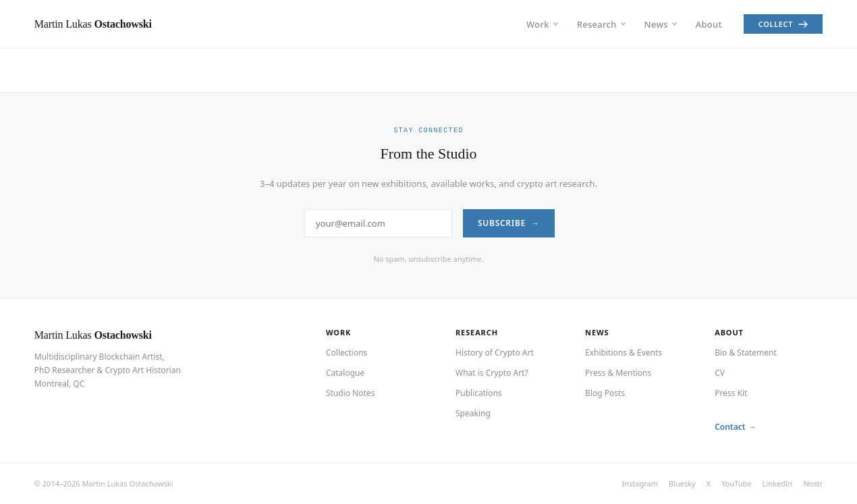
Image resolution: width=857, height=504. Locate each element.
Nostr (813, 483)
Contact (730, 427)
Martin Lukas (93, 335)
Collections (347, 353)
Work (542, 24)
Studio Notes (350, 393)
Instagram (639, 483)
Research (601, 24)
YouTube (736, 483)
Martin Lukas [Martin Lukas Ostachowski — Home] (93, 24)
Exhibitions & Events (624, 353)
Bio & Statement (746, 353)
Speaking (473, 413)
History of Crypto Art (495, 353)
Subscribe (502, 223)
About (709, 24)
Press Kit (731, 393)
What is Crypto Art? (492, 373)
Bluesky (682, 483)
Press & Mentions (618, 373)
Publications (479, 393)
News (661, 24)
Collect (783, 24)
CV (720, 373)
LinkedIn (778, 483)
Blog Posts (605, 393)
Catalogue (345, 373)
